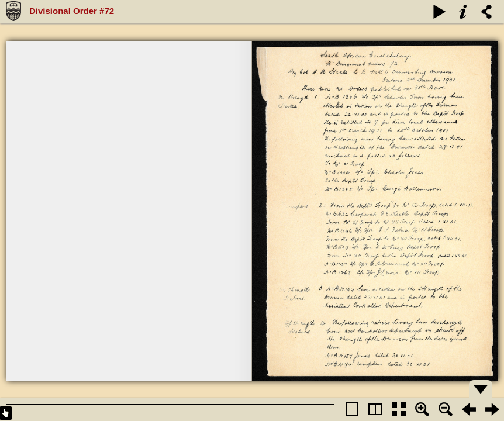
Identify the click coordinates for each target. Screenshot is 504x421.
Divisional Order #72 (72, 11)
